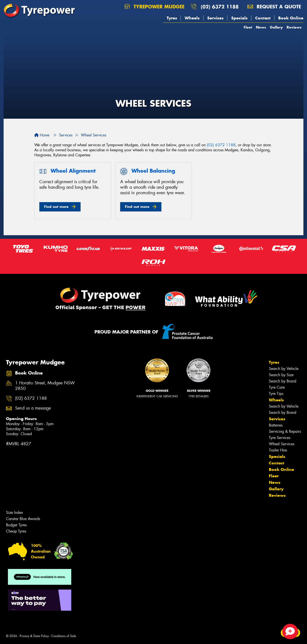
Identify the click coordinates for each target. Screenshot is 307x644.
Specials (239, 18)
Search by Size (281, 375)
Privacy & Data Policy (34, 636)
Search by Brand (283, 381)
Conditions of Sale (64, 636)
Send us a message (33, 408)
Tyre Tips (276, 394)
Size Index (15, 512)
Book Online (291, 18)
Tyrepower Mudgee (154, 7)
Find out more (56, 207)
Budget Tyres (16, 525)
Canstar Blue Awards (23, 519)
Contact (263, 18)
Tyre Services (280, 438)
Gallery (276, 27)
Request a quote (274, 7)
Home (42, 135)
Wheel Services (282, 444)
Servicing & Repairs (285, 431)
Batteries (276, 425)
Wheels (192, 18)
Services (215, 18)
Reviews (294, 27)
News (261, 27)
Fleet (248, 27)
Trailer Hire (278, 450)
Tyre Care (277, 387)
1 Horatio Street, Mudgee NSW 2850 (45, 386)
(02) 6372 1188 (220, 7)
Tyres (172, 18)
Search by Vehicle (284, 369)
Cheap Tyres (16, 531)
